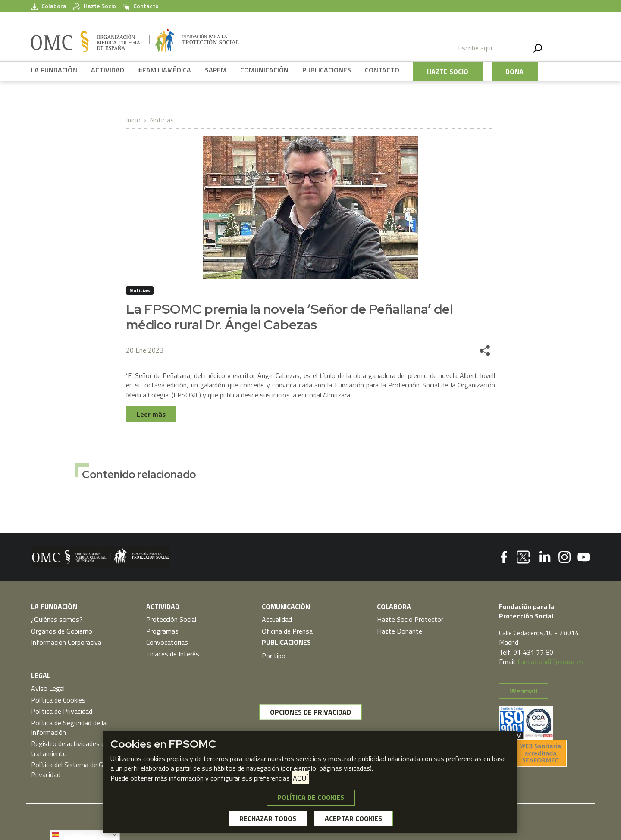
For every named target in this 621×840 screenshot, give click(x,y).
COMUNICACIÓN (264, 70)
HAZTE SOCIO (448, 72)
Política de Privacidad (62, 711)
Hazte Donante (400, 631)
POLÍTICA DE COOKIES (311, 797)
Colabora (49, 6)
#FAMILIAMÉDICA (165, 70)
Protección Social (171, 619)
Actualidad (277, 619)
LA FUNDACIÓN (54, 70)
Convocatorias (167, 642)
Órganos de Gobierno (62, 631)
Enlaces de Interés (173, 654)
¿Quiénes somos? (57, 619)
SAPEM (216, 70)
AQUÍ (300, 778)
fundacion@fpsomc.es (550, 662)
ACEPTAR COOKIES (353, 818)
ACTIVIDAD (108, 70)
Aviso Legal (48, 688)
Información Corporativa (66, 642)
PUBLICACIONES (327, 70)
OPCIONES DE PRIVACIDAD (310, 712)
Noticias (162, 120)
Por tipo (274, 656)
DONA (514, 72)
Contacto (141, 6)
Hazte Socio (95, 6)
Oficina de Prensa (287, 631)
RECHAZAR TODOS (268, 818)
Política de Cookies (58, 700)
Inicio (133, 120)
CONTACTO (382, 70)
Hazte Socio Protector (410, 619)
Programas (162, 631)
